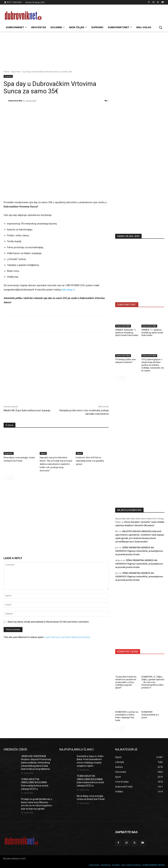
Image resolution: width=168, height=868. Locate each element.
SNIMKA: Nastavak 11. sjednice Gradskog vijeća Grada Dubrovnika (127, 333)
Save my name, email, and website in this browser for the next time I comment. (48, 622)
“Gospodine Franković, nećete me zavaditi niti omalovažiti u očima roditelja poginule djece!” (126, 682)
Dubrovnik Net (15, 101)
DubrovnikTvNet (123, 326)
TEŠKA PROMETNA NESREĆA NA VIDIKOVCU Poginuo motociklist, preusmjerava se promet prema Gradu (139, 551)
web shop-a (68, 290)
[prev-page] (6, 478)
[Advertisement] (140, 199)
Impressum (94, 865)
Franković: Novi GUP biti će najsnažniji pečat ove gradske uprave (90, 461)
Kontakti (116, 865)
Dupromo (16, 72)
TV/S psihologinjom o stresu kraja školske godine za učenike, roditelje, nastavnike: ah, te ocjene (153, 365)
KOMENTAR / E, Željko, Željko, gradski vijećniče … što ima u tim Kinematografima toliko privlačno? (153, 682)
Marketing (106, 865)
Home (6, 72)
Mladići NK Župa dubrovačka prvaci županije (27, 410)
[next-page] (11, 478)
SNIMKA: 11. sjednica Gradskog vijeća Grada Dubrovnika (152, 333)
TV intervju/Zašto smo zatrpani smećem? (126, 361)
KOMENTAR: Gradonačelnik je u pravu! (150, 715)
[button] (160, 27)
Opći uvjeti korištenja (131, 865)
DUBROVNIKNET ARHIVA (154, 865)
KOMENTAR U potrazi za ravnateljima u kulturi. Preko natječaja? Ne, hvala (127, 716)
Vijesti (43, 453)
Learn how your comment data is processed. (68, 637)
